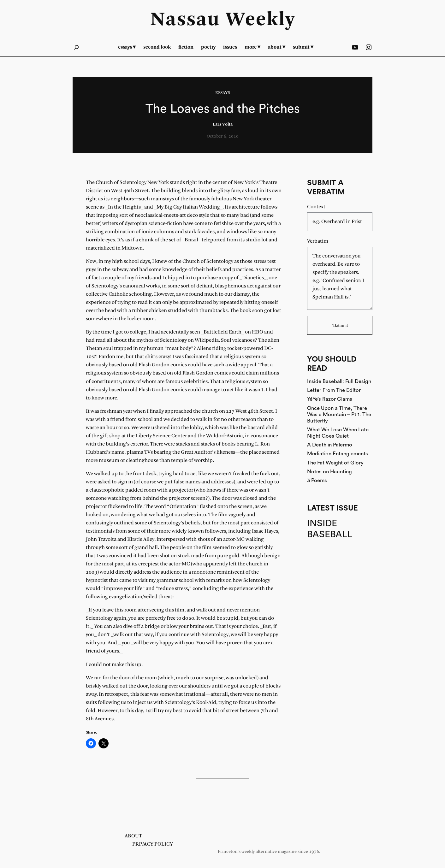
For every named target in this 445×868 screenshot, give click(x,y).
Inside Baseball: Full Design (339, 381)
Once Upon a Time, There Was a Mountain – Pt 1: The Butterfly (339, 414)
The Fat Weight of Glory (335, 463)
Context (316, 207)
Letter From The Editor (334, 390)
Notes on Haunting (329, 472)
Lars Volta (223, 124)
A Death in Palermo (330, 445)
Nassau (185, 20)
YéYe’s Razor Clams (330, 399)
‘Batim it (340, 325)
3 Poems (317, 480)
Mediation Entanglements (338, 454)
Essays (223, 93)
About (133, 836)
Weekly (261, 20)
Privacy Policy (153, 844)
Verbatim (318, 241)
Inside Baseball (330, 529)
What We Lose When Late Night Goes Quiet (338, 433)
